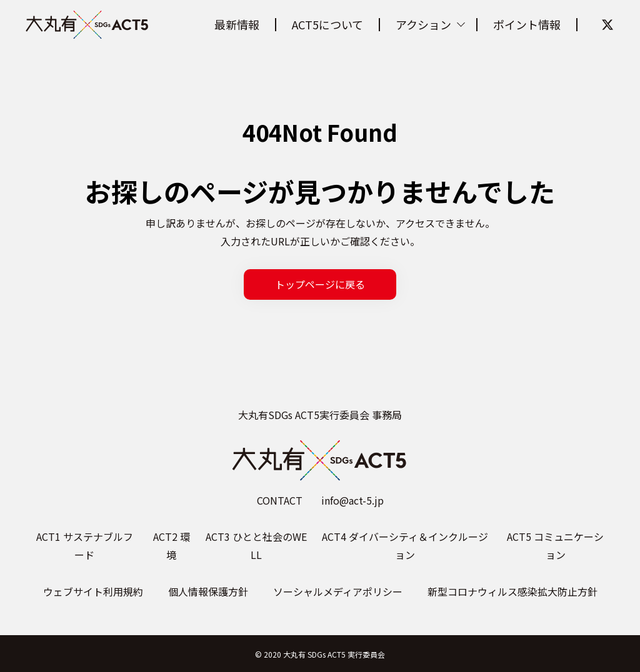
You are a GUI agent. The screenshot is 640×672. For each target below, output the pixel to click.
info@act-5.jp (352, 500)
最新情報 (237, 24)
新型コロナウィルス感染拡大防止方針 (512, 591)
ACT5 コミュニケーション (555, 546)
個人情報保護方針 (208, 591)
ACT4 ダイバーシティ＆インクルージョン (405, 546)
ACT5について (327, 24)
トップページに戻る (320, 284)
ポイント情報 (527, 24)
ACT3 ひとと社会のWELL (256, 546)
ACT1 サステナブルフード (85, 546)
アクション (423, 24)
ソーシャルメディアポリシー (338, 591)
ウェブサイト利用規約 (93, 591)
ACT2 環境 (172, 546)
